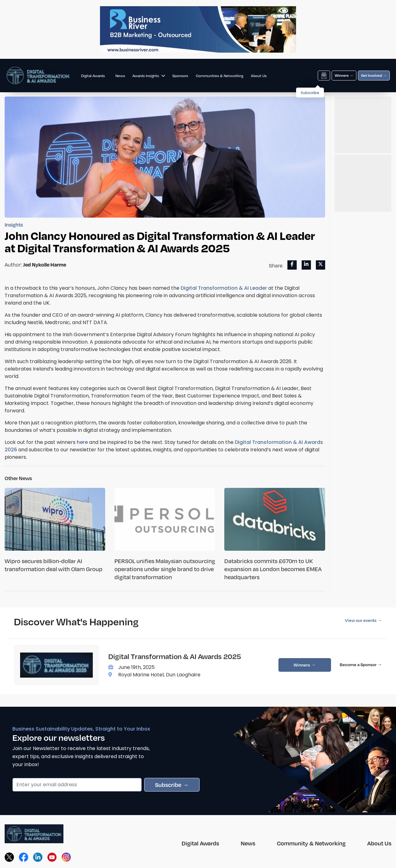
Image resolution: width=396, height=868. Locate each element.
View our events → (364, 620)
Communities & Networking (220, 76)
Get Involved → (374, 75)
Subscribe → (172, 785)
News (120, 76)
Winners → (344, 75)
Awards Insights (149, 76)
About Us (259, 76)
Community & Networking (311, 843)
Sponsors (180, 76)
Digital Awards (93, 76)
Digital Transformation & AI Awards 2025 (175, 656)
